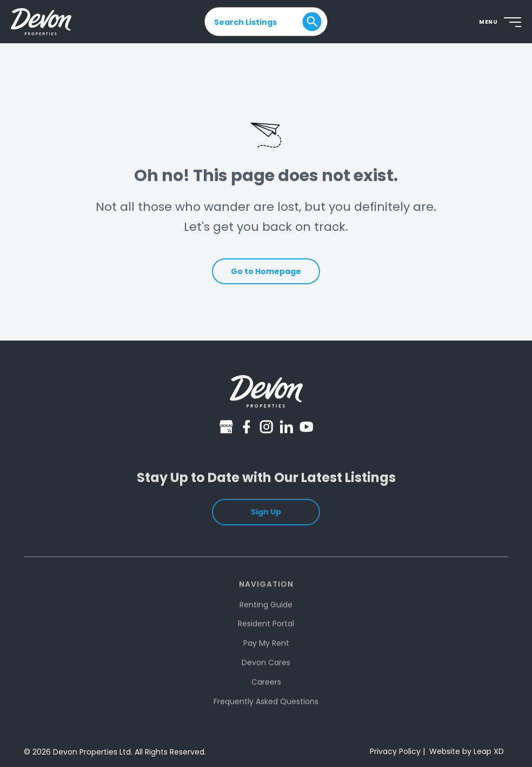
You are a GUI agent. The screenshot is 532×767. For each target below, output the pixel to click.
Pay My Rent (266, 652)
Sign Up (266, 519)
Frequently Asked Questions (266, 710)
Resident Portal (266, 633)
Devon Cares (266, 672)
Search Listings (245, 22)
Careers (266, 691)
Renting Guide (266, 613)
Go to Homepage (266, 271)
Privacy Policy (395, 751)
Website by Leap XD (467, 751)
